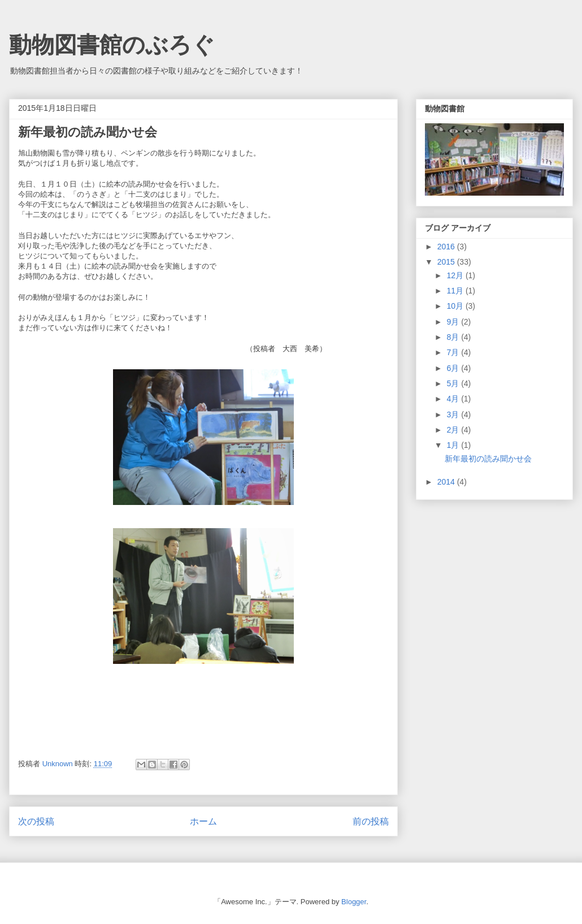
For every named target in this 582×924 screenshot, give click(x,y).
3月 (454, 414)
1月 (454, 445)
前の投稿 (371, 821)
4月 (454, 399)
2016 (447, 247)
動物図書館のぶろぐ (112, 45)
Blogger (354, 902)
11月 (456, 291)
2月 (454, 430)
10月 (456, 306)
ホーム (203, 821)
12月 (456, 275)
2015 (447, 262)
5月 (454, 383)
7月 (454, 352)
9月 (454, 322)
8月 (454, 337)
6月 (454, 368)
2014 (447, 482)
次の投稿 (36, 821)
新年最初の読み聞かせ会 (488, 459)
